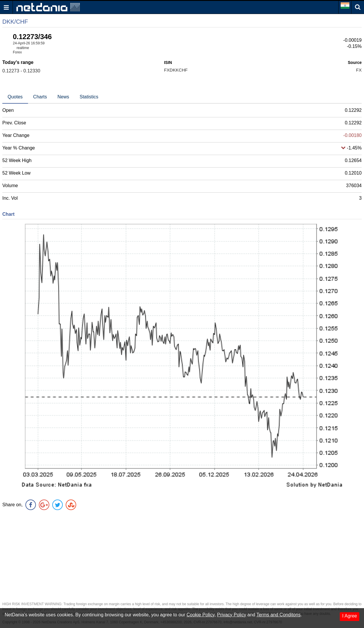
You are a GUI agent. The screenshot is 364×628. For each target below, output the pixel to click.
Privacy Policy (232, 615)
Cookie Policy (201, 615)
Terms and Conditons (278, 615)
